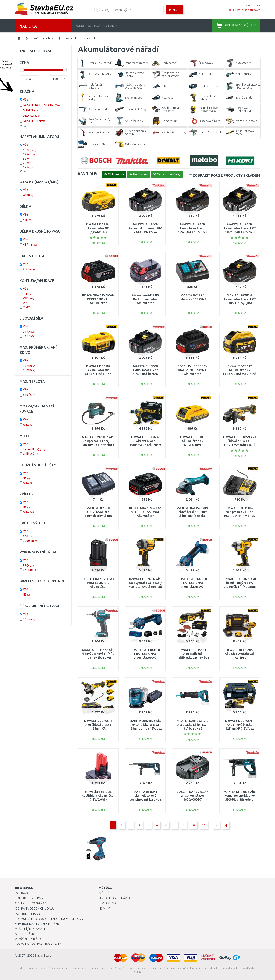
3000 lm (30, 541)
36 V (28, 159)
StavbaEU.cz (43, 955)
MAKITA (32, 110)
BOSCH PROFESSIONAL (42, 105)
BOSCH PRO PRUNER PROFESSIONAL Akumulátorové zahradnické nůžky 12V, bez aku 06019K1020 (192, 587)
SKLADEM (226, 175)
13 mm (29, 366)
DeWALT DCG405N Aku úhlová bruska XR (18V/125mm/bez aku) (240, 441)
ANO (28, 425)
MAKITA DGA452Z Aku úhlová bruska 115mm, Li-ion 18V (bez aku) (192, 512)
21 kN (28, 332)
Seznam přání (109, 903)
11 (204, 825)
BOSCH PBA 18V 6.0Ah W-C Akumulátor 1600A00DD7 (192, 796)
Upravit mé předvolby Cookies (38, 944)
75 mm (29, 619)
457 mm (30, 245)
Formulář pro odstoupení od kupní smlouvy (49, 919)
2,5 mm (29, 269)
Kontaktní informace (31, 898)
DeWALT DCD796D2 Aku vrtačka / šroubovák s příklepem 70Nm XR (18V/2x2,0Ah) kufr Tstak (145, 445)
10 (193, 825)
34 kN (28, 336)
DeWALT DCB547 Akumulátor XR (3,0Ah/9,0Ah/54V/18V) (240, 370)
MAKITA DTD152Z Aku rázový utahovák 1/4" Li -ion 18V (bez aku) (98, 654)
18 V (30, 150)
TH (27, 294)
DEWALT (32, 116)
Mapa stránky (25, 934)
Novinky (105, 908)
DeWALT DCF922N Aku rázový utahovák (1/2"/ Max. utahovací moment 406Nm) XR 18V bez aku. (145, 587)
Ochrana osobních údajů (35, 908)
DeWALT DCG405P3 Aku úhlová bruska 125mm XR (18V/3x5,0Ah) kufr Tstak (98, 729)
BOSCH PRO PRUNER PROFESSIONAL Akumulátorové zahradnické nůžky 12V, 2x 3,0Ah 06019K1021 (145, 658)
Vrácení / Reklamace (31, 929)
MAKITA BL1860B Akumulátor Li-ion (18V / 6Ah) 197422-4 (145, 228)
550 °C (29, 395)
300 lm (29, 536)
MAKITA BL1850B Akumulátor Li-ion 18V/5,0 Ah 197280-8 (192, 228)
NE (26, 478)
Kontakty (110, 26)
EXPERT (31, 570)
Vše (26, 100)
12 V (29, 154)
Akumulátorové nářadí (81, 38)
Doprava (93, 26)
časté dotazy (253, 5)
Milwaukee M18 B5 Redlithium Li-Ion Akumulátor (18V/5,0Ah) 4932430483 (145, 303)
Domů (79, 26)
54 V (28, 167)
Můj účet (106, 893)
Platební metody (28, 914)
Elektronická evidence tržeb (37, 924)
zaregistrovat (251, 10)
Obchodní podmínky (30, 903)
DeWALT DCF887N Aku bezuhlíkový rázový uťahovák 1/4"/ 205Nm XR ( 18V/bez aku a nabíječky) (240, 587)
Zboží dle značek (28, 939)
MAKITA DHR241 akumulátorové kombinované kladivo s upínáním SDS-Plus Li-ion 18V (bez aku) (145, 800)
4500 (28, 195)
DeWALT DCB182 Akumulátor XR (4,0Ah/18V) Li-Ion (98, 370)
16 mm (29, 370)
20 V (28, 163)
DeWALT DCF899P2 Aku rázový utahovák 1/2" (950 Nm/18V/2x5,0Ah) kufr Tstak (240, 658)
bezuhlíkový (34, 449)
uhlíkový (31, 454)
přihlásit (234, 10)
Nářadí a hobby (43, 38)
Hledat (174, 10)
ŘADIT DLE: (87, 174)
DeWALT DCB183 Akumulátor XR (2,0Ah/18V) (192, 441)
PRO (29, 565)
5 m (27, 220)
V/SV (28, 298)
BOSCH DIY (34, 121)
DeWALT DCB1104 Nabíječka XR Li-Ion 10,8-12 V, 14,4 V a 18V (240, 512)
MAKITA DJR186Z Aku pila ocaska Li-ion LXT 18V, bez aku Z (192, 725)
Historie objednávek (115, 898)
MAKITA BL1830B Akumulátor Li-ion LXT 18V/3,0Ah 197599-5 (240, 228)
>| (226, 825)
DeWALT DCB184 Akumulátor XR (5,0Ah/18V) (98, 228)
